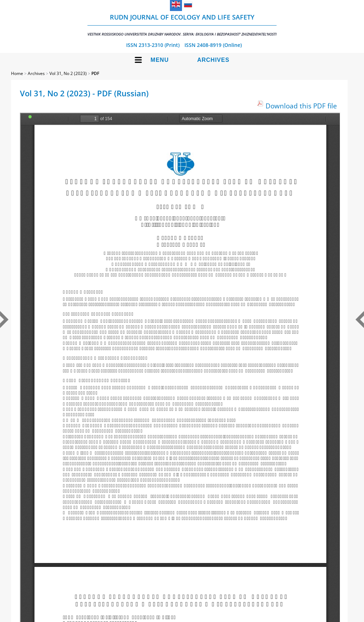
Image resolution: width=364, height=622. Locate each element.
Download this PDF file (301, 106)
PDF (95, 73)
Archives (213, 60)
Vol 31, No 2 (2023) (68, 73)
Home (17, 73)
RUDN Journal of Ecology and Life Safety (182, 25)
